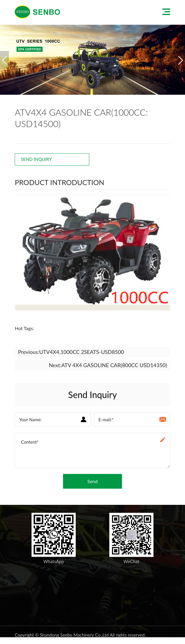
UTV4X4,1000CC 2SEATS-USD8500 (82, 352)
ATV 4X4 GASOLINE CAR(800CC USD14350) (114, 365)
